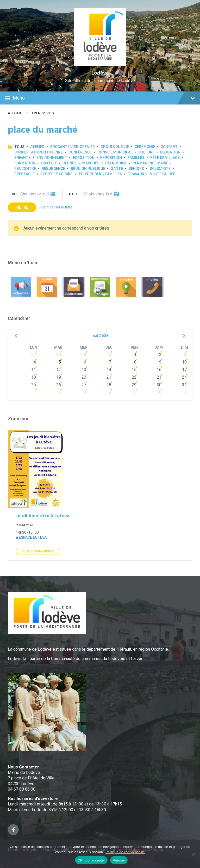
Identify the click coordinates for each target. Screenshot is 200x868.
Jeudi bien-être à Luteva (43, 516)
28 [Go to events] (59, 355)
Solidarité (160, 169)
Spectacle (24, 174)
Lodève (100, 73)
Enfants (23, 158)
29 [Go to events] (84, 355)
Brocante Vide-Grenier (73, 147)
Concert (169, 147)
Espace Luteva (33, 537)
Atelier (37, 147)
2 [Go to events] (160, 355)
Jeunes (70, 163)
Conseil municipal (115, 152)
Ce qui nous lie (115, 147)
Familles (136, 158)
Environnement (52, 158)
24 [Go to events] (184, 377)
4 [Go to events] (35, 362)
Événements (43, 113)
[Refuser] (193, 854)
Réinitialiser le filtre (57, 207)
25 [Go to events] (34, 385)
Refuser (119, 860)
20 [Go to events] (84, 377)
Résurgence (53, 169)
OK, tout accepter (91, 860)
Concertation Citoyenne (39, 152)
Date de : (73, 194)
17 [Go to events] (184, 370)
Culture (146, 152)
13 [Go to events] (84, 370)
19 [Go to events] (59, 377)
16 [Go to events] (159, 370)
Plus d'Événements (38, 551)
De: (14, 194)
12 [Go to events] (59, 370)
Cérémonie (145, 147)
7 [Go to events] (110, 362)
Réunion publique (88, 169)
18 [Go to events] (34, 377)
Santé (117, 169)
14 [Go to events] (109, 370)
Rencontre (25, 169)
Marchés (91, 163)
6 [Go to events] (85, 362)
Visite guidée (162, 174)
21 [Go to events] (109, 377)
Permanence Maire (150, 163)
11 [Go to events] (34, 370)
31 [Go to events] (184, 385)
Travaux (136, 174)
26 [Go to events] (59, 385)
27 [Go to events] (34, 355)
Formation (25, 163)
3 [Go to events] (186, 355)
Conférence (80, 152)
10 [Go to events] (184, 362)
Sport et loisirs (57, 174)
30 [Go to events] (109, 355)
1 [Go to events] (135, 355)
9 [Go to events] (160, 362)
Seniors (136, 169)
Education (170, 152)
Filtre (22, 207)
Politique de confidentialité (125, 852)
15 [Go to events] (134, 370)
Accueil (15, 113)
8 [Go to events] (135, 362)
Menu (100, 99)
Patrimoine (116, 163)
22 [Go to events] (134, 377)
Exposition (84, 158)
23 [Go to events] (159, 377)
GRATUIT (49, 163)
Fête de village (165, 158)
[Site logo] (100, 64)
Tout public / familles (100, 174)
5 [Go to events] (60, 362)
